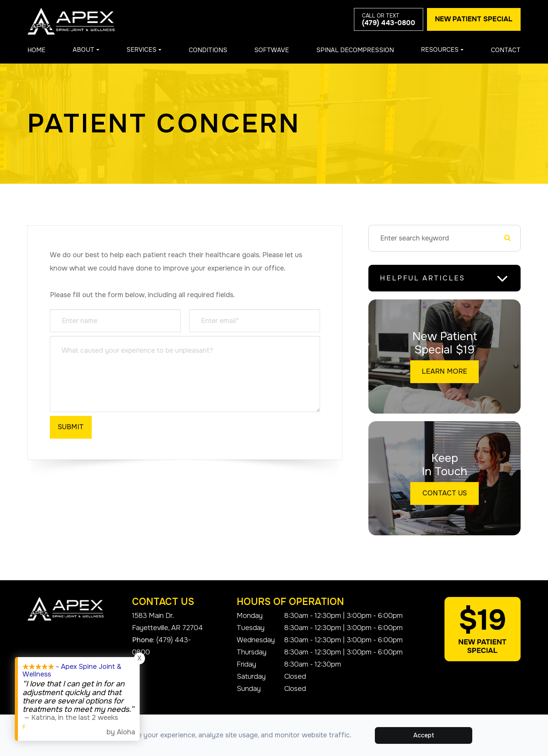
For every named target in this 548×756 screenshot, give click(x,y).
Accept (425, 735)
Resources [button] (442, 50)
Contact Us (447, 494)
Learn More (447, 372)
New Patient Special (474, 19)
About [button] (86, 50)
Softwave (272, 50)
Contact (506, 50)
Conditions (208, 50)
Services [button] (144, 50)
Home (36, 50)
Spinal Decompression (355, 50)
